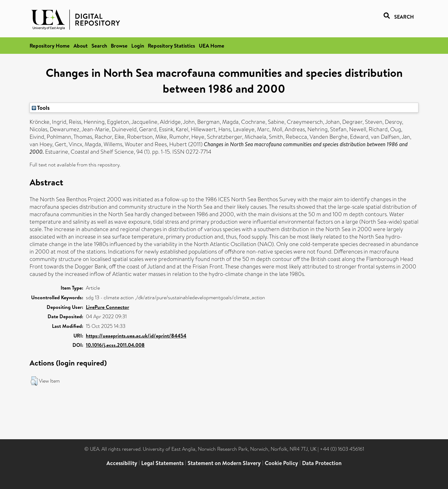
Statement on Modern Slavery (224, 463)
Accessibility (122, 463)
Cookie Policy (281, 463)
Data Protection (322, 463)
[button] (34, 381)
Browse (119, 46)
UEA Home (212, 46)
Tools (41, 108)
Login (138, 46)
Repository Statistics (171, 46)
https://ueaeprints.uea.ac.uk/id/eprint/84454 (136, 336)
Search (99, 46)
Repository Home (50, 46)
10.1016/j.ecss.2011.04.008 (115, 345)
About (81, 46)
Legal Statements (162, 463)
